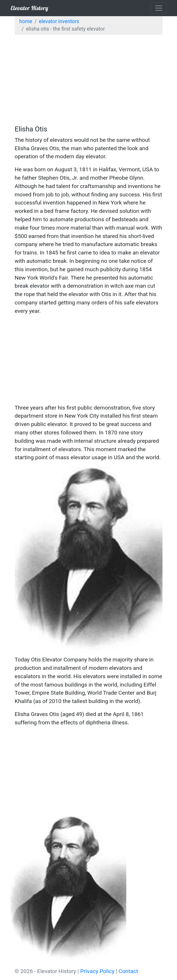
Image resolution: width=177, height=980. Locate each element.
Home (26, 21)
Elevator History (29, 8)
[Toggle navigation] (159, 8)
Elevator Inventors (59, 21)
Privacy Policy (97, 971)
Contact (128, 971)
